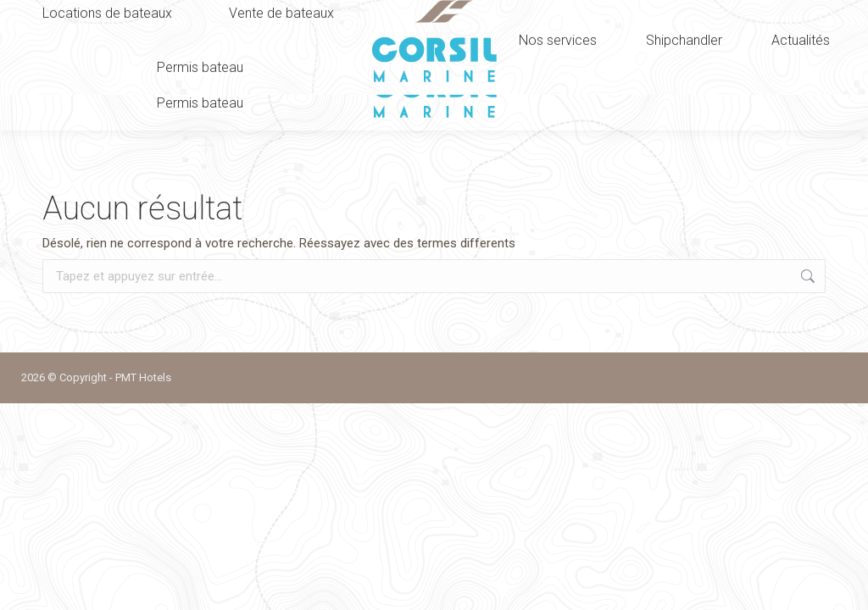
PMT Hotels (143, 377)
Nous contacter (714, 11)
